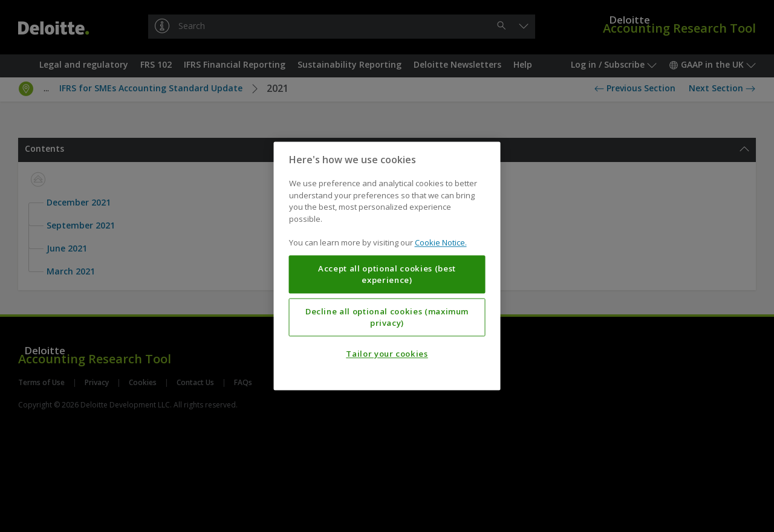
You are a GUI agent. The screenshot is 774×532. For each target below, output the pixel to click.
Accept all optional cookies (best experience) (387, 274)
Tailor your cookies (387, 354)
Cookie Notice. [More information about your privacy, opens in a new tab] (441, 243)
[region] (387, 266)
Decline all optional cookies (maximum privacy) (387, 317)
